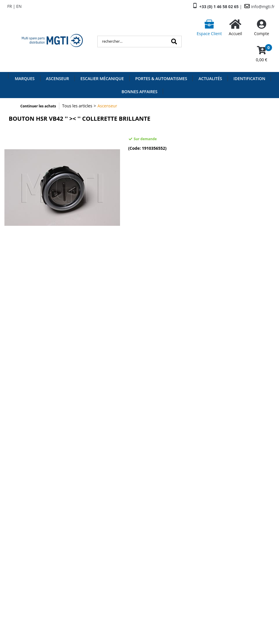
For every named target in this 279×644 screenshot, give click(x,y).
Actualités (210, 79)
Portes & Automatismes (161, 79)
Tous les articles (77, 106)
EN (19, 6)
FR (10, 6)
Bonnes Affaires (139, 92)
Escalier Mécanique (102, 79)
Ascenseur (57, 79)
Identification (249, 79)
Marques (25, 79)
